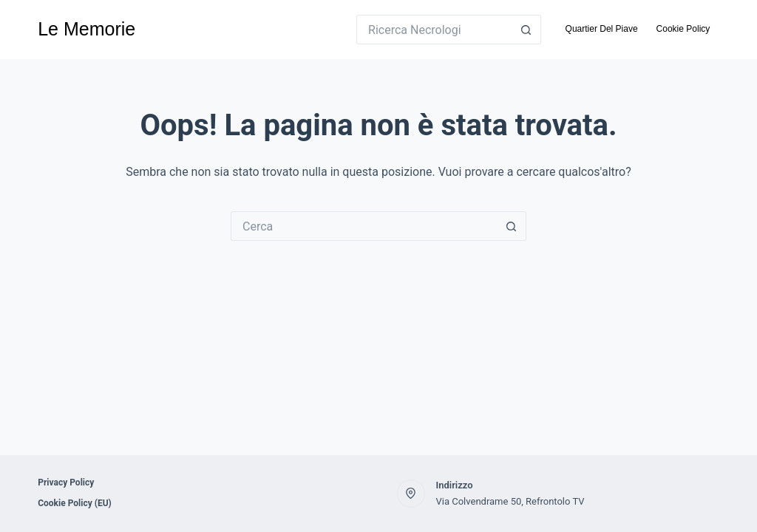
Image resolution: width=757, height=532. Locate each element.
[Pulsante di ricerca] (526, 30)
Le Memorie (86, 29)
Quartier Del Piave (602, 29)
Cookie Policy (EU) (75, 503)
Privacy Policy (66, 482)
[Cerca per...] (434, 30)
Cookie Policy (683, 29)
